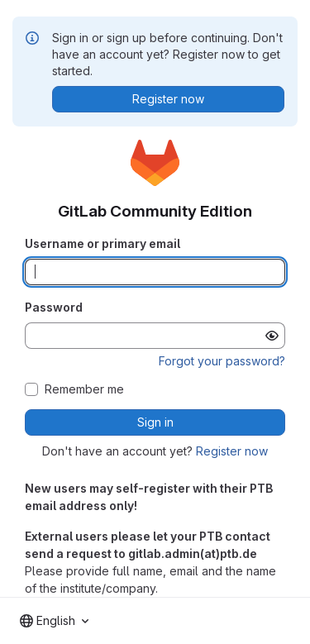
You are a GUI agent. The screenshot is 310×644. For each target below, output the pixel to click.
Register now (232, 451)
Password (54, 307)
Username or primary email (103, 243)
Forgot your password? (222, 361)
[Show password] (272, 336)
